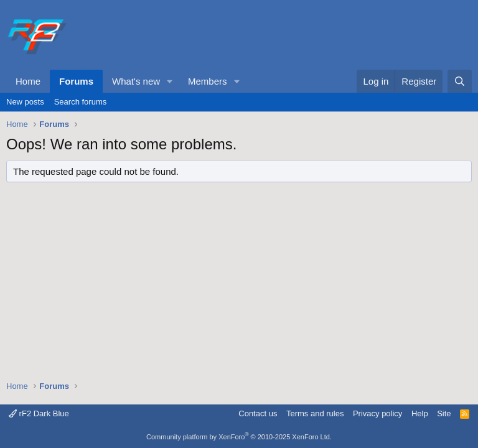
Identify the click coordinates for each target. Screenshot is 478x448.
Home (28, 81)
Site (444, 413)
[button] (170, 81)
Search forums (81, 102)
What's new (136, 81)
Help (420, 413)
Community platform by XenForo (239, 437)
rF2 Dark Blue (39, 413)
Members (208, 81)
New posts (25, 102)
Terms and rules (315, 413)
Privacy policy (377, 413)
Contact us (258, 413)
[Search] (460, 81)
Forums (76, 81)
